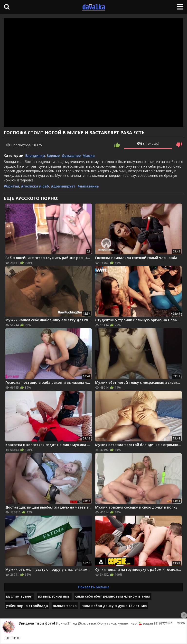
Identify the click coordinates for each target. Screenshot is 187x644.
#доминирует (63, 186)
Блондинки (35, 156)
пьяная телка (65, 606)
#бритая (11, 186)
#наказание (88, 186)
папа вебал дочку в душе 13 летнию (114, 606)
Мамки (89, 156)
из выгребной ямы (54, 596)
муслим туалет (20, 596)
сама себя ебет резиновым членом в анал (113, 596)
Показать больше (94, 587)
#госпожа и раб (35, 186)
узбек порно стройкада (27, 606)
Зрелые (53, 156)
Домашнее (71, 156)
